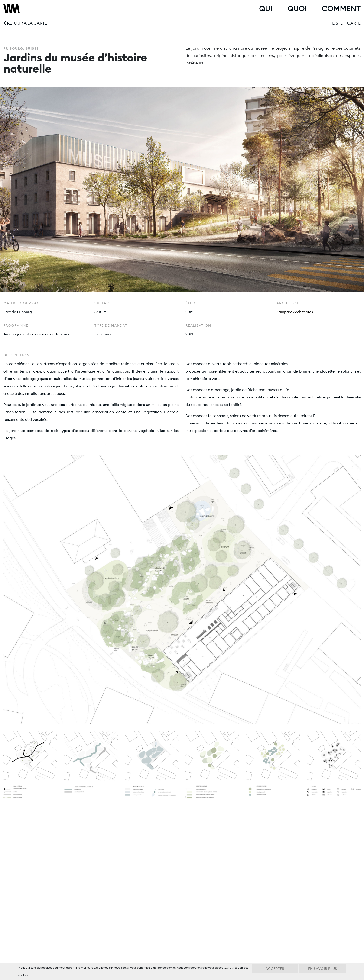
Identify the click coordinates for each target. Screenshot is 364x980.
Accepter (275, 969)
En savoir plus (323, 969)
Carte (354, 23)
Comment (341, 9)
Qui (266, 9)
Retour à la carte (25, 23)
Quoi (297, 9)
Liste (337, 23)
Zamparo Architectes (295, 312)
